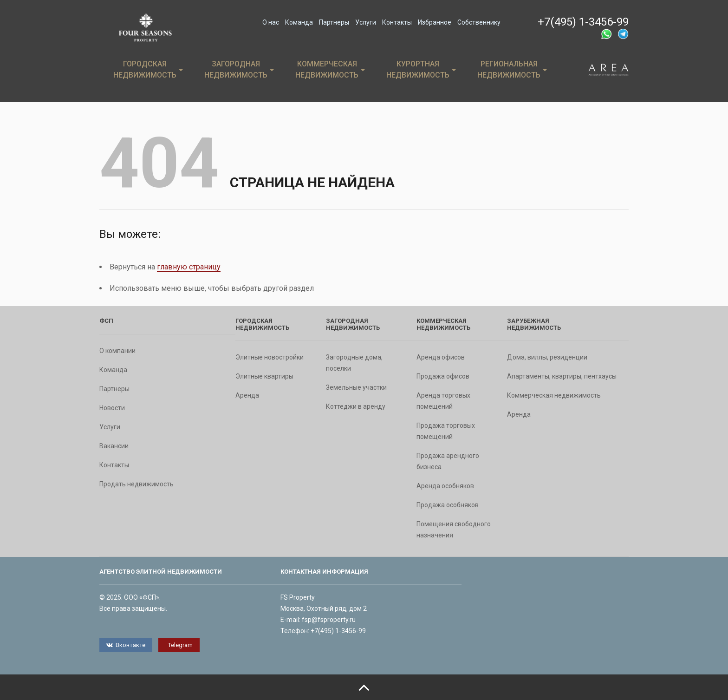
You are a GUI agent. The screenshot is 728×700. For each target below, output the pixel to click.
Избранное (435, 22)
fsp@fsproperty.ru (329, 620)
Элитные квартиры (264, 376)
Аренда (247, 395)
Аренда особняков (445, 486)
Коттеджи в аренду (356, 406)
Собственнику (479, 22)
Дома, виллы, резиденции (547, 357)
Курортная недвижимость (421, 69)
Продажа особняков (448, 505)
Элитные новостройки (270, 357)
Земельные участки (356, 387)
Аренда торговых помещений (443, 401)
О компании (117, 351)
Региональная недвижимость (512, 69)
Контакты (397, 22)
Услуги (366, 22)
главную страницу (189, 267)
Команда (299, 22)
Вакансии (114, 446)
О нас (271, 22)
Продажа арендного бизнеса (448, 461)
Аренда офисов (441, 357)
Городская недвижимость (148, 69)
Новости (112, 408)
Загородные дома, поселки (354, 363)
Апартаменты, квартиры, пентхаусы (562, 376)
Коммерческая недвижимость (330, 69)
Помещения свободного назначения (454, 530)
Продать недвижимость (136, 484)
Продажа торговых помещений (446, 431)
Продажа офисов (443, 376)
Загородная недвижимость (239, 69)
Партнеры (334, 22)
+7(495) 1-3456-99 (583, 22)
